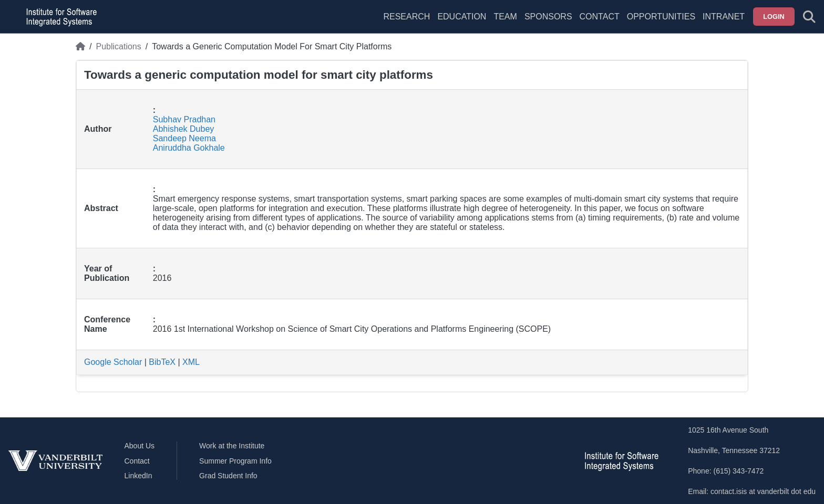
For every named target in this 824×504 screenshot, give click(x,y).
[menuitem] (505, 23)
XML (191, 362)
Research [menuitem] (406, 17)
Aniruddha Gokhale (189, 148)
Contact (600, 17)
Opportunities (661, 17)
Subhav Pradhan (184, 119)
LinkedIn (138, 476)
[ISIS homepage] (59, 17)
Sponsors (548, 17)
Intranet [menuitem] (724, 17)
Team (505, 17)
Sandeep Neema (184, 138)
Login (774, 17)
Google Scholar (113, 362)
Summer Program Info (235, 461)
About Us (140, 446)
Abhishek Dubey (184, 129)
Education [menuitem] (462, 17)
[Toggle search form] (809, 17)
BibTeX (162, 362)
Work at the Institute (232, 446)
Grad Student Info (228, 476)
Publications (118, 46)
